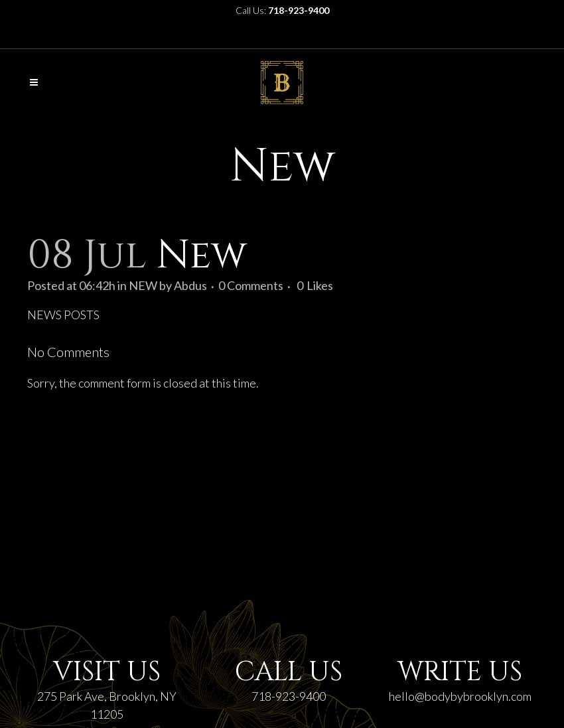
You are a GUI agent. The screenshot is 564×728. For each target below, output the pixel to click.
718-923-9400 (289, 696)
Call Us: (282, 10)
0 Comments (251, 285)
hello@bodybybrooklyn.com (460, 696)
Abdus (190, 285)
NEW (143, 285)
